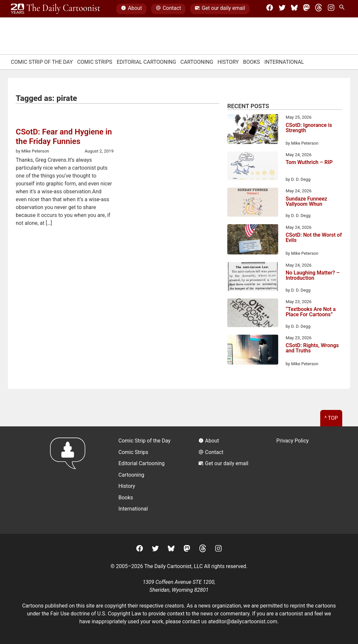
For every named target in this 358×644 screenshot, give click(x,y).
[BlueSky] (294, 9)
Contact (168, 9)
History (228, 62)
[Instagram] (331, 9)
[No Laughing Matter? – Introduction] (253, 278)
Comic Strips (95, 62)
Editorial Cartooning (146, 62)
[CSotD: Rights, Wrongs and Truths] (253, 351)
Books (252, 62)
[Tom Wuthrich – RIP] (253, 167)
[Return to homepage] (70, 480)
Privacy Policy (292, 441)
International (284, 62)
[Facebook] (270, 9)
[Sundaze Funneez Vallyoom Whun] (253, 203)
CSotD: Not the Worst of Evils (314, 238)
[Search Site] (343, 9)
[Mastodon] (306, 9)
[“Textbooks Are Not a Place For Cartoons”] (253, 314)
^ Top (331, 418)
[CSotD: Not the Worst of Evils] (253, 240)
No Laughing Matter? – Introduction (313, 276)
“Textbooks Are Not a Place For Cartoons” (311, 312)
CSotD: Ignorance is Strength (309, 128)
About (131, 9)
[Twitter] (282, 9)
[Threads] (319, 9)
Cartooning (197, 62)
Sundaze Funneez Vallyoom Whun (307, 202)
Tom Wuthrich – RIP (309, 163)
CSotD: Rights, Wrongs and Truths (312, 348)
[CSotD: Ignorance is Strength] (253, 130)
